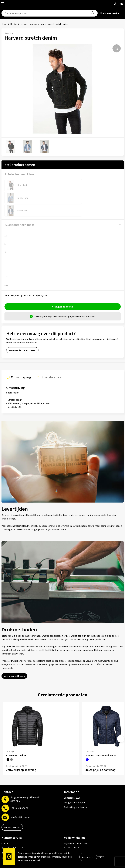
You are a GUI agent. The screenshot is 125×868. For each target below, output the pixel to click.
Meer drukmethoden (14, 663)
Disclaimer (69, 844)
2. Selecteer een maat (19, 212)
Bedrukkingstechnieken (76, 794)
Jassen (23, 24)
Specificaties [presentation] (50, 364)
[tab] (18, 365)
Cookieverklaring (73, 835)
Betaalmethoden (10, 840)
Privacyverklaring (73, 840)
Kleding (13, 24)
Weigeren (101, 857)
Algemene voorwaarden (76, 830)
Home (4, 24)
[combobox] (50, 13)
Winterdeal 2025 (72, 785)
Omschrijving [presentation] (21, 364)
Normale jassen (37, 24)
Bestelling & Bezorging (13, 835)
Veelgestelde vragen (74, 789)
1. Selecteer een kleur (19, 174)
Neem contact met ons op (22, 337)
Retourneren (8, 844)
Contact (6, 830)
